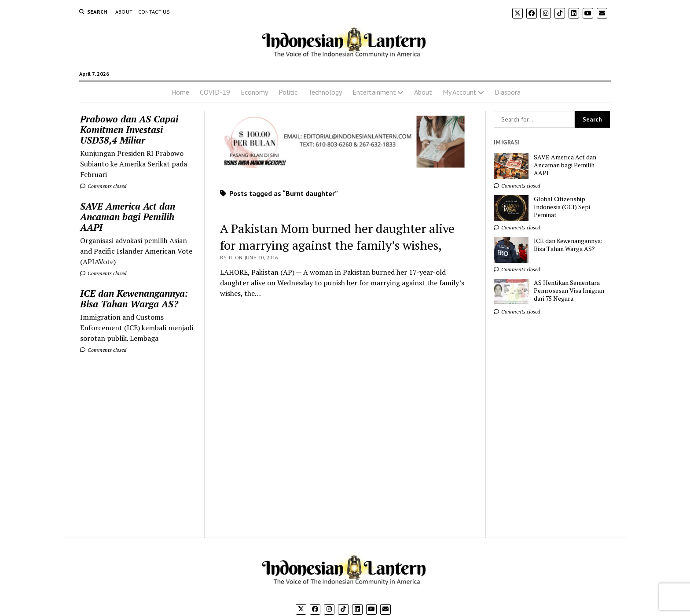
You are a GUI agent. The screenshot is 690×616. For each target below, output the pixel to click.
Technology (325, 92)
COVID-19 (215, 92)
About (124, 12)
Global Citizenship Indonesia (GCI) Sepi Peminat (562, 207)
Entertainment (374, 92)
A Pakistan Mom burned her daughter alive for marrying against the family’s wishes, (337, 237)
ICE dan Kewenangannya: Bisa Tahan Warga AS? (134, 299)
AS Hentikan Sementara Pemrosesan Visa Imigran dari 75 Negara (569, 291)
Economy (254, 92)
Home (180, 92)
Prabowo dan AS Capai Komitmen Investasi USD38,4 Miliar (129, 129)
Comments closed (103, 186)
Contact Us (154, 12)
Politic (288, 92)
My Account (460, 92)
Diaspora (508, 92)
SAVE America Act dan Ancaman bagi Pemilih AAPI (128, 217)
